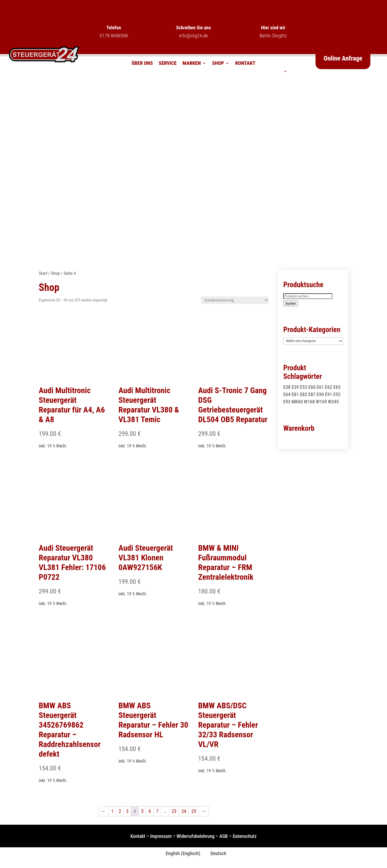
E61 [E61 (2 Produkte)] (320, 387)
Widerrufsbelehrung (196, 836)
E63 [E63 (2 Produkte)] (337, 387)
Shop (218, 64)
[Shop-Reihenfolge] (235, 300)
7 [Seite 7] (157, 811)
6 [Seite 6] (150, 811)
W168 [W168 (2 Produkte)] (309, 402)
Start (43, 273)
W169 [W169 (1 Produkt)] (321, 402)
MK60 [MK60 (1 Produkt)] (297, 402)
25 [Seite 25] (194, 811)
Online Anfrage (343, 58)
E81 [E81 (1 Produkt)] (295, 394)
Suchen (291, 303)
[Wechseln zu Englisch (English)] (181, 853)
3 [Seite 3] (127, 811)
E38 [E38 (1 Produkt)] (287, 387)
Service (168, 64)
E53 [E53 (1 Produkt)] (304, 387)
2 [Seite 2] (120, 811)
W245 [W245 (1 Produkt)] (333, 402)
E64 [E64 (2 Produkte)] (287, 394)
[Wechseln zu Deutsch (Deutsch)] (216, 853)
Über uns (142, 64)
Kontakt (245, 64)
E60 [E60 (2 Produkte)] (312, 387)
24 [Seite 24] (184, 811)
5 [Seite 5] (142, 811)
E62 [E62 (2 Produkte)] (329, 387)
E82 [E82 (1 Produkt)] (304, 394)
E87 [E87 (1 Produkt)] (312, 394)
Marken (192, 64)
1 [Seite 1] (112, 811)
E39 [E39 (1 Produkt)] (295, 387)
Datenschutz (245, 836)
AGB (223, 836)
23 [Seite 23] (174, 811)
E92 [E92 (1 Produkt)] (337, 394)
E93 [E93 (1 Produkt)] (287, 402)
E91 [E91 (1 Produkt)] (329, 394)
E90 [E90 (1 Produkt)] (320, 394)
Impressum (161, 836)
